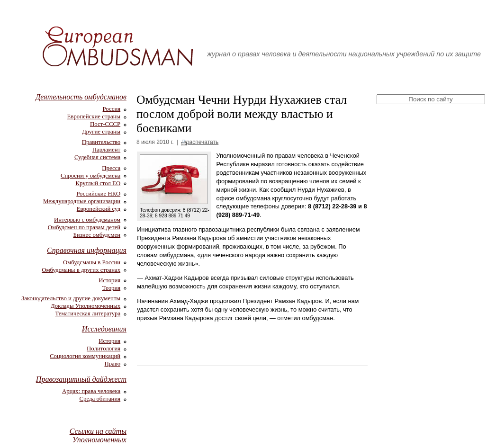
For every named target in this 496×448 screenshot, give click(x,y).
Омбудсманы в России (92, 262)
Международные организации (82, 201)
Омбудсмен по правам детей (84, 227)
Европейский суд (99, 209)
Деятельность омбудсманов (81, 97)
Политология (104, 349)
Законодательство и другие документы (71, 298)
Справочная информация (87, 250)
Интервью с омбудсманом (87, 220)
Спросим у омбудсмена (90, 176)
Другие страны (101, 132)
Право (112, 364)
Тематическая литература (88, 314)
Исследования (104, 329)
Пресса (111, 168)
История (109, 280)
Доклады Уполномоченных (86, 306)
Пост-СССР (105, 124)
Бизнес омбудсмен (97, 235)
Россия (112, 109)
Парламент (106, 150)
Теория (112, 288)
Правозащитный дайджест (81, 379)
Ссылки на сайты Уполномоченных (98, 435)
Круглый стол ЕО (98, 183)
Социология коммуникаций (85, 356)
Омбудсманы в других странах (81, 270)
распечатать (202, 142)
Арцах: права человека (91, 391)
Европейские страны (94, 116)
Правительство (101, 142)
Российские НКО (98, 194)
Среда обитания (100, 399)
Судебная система (97, 157)
